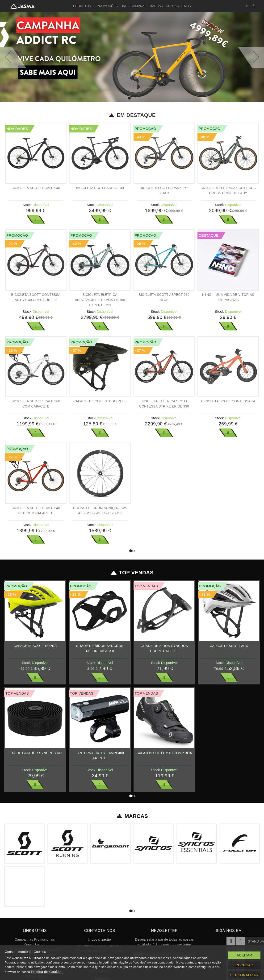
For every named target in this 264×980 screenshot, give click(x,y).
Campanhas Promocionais (35, 939)
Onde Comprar (134, 6)
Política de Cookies (47, 972)
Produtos (84, 6)
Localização (100, 939)
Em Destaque (132, 115)
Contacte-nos (178, 6)
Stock (27, 205)
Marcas (156, 6)
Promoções (107, 6)
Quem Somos (35, 945)
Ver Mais (36, 219)
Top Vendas (132, 573)
